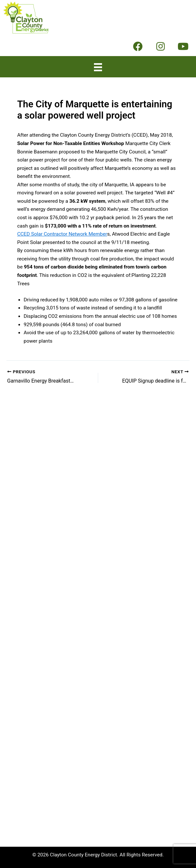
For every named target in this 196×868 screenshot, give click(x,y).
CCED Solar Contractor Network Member (62, 234)
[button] (138, 46)
